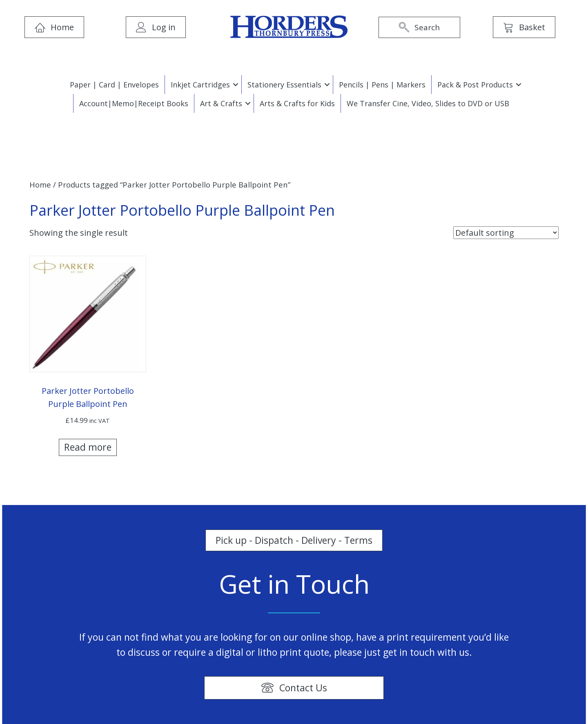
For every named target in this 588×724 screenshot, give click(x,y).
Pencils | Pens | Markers (382, 85)
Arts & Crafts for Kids (297, 103)
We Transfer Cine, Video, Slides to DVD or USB (428, 103)
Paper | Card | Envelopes (114, 85)
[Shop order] (506, 233)
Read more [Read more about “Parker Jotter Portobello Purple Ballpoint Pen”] (88, 447)
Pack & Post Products (475, 85)
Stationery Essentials (284, 85)
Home (40, 184)
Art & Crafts (221, 103)
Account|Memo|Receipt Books (134, 103)
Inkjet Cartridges (200, 85)
